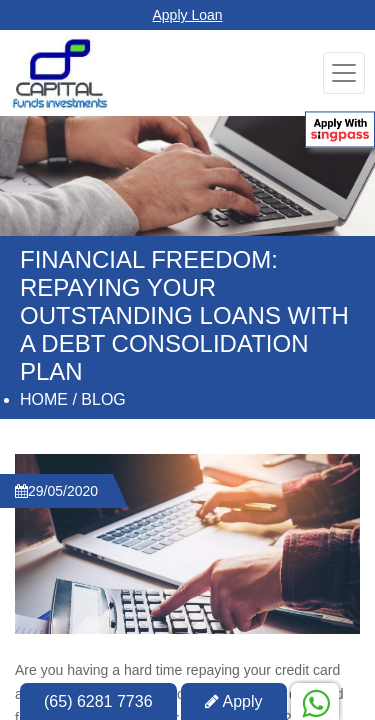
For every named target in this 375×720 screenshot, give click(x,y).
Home (44, 399)
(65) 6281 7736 (98, 701)
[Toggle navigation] (344, 73)
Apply (234, 701)
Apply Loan (187, 15)
